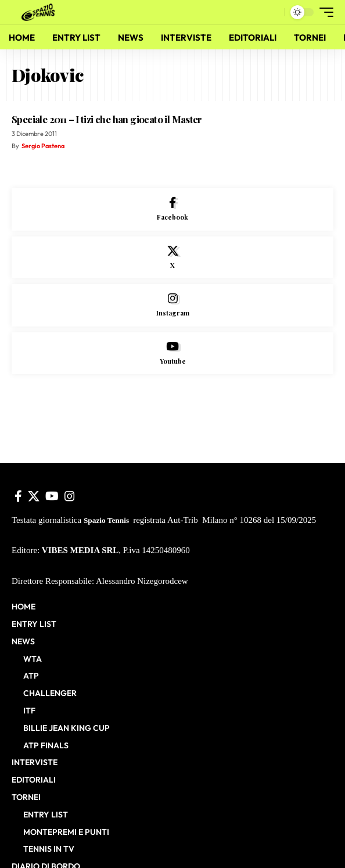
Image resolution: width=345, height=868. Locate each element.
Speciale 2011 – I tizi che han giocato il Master (107, 119)
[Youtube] (172, 354)
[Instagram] (172, 305)
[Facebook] (172, 209)
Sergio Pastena (43, 146)
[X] (172, 258)
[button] (273, 12)
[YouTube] (52, 496)
